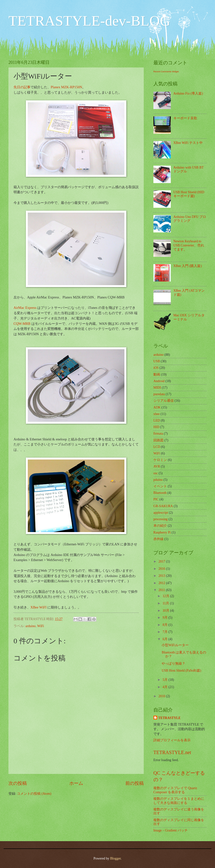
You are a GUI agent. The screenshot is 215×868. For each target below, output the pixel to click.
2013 (162, 576)
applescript (161, 513)
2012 (162, 583)
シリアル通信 (164, 401)
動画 (157, 375)
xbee (157, 414)
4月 (165, 687)
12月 (166, 596)
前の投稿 (135, 783)
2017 (162, 561)
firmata (158, 434)
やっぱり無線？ (173, 664)
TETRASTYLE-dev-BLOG (89, 21)
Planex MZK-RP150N (66, 87)
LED (157, 420)
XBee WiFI (38, 607)
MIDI (157, 388)
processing (161, 519)
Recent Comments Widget (166, 72)
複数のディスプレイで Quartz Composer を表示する (175, 790)
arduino (30, 626)
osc (156, 473)
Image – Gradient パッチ (171, 830)
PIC (156, 499)
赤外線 (158, 539)
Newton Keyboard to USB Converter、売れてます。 (189, 245)
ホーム (76, 783)
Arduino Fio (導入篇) (188, 93)
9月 (165, 618)
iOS (156, 368)
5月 (165, 680)
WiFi (41, 626)
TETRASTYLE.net (172, 752)
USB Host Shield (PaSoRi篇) (181, 671)
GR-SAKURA (163, 506)
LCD (157, 447)
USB (157, 361)
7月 (165, 632)
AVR (157, 466)
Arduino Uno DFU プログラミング (190, 219)
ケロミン (160, 460)
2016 (162, 569)
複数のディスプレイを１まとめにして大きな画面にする (179, 801)
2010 (162, 696)
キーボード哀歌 (185, 118)
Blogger (115, 858)
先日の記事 (22, 87)
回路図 (158, 440)
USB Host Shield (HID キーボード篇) (189, 194)
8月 (165, 625)
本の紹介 (160, 526)
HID (156, 427)
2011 (162, 590)
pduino (158, 480)
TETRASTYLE (169, 718)
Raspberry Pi (162, 532)
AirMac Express (25, 308)
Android (159, 381)
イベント (160, 486)
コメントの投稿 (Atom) (34, 794)
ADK (157, 407)
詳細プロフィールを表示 (172, 740)
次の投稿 (18, 783)
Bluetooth (160, 493)
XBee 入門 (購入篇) (188, 266)
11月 (166, 603)
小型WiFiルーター (175, 645)
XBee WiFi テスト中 (188, 143)
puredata (159, 394)
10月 (166, 611)
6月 (165, 639)
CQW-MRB (22, 324)
